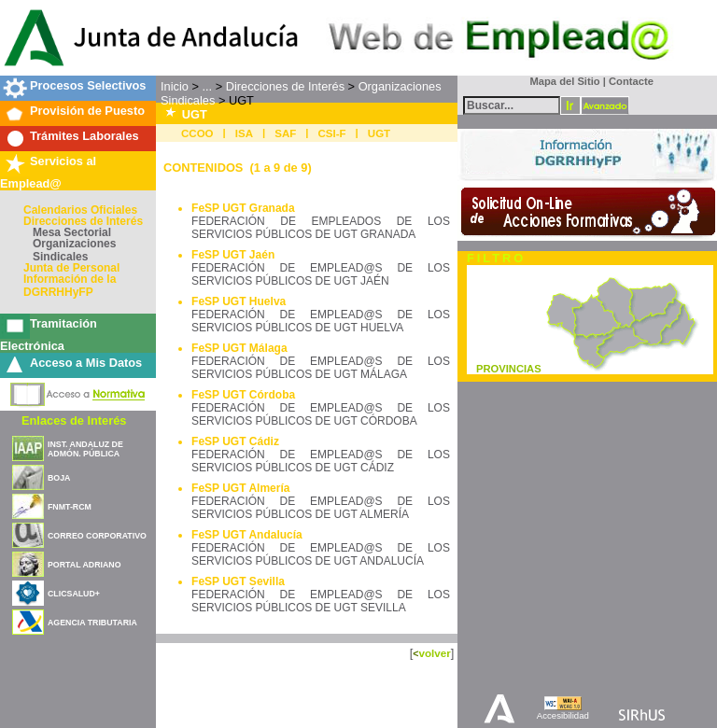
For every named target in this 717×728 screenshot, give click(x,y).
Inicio (175, 86)
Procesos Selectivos (88, 85)
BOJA (59, 478)
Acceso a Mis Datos (86, 363)
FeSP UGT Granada (243, 208)
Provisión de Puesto (87, 111)
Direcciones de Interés (83, 221)
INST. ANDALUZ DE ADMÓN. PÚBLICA (85, 449)
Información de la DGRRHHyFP (70, 286)
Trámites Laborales (84, 136)
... (207, 86)
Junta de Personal (71, 268)
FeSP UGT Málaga (239, 348)
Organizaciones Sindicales (74, 250)
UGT (379, 133)
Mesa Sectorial (72, 232)
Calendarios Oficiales (80, 210)
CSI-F (332, 133)
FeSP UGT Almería (240, 488)
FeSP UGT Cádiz (235, 441)
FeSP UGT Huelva (239, 301)
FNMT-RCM (70, 507)
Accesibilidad (563, 715)
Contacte (631, 81)
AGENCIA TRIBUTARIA (92, 623)
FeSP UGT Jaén (233, 255)
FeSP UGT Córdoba (243, 395)
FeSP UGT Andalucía (247, 535)
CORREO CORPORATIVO (97, 536)
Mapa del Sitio (561, 81)
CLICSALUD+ (74, 594)
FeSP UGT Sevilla (238, 581)
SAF (285, 133)
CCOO (197, 133)
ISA (244, 133)
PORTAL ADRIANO (84, 565)
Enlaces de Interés (74, 420)
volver (434, 653)
